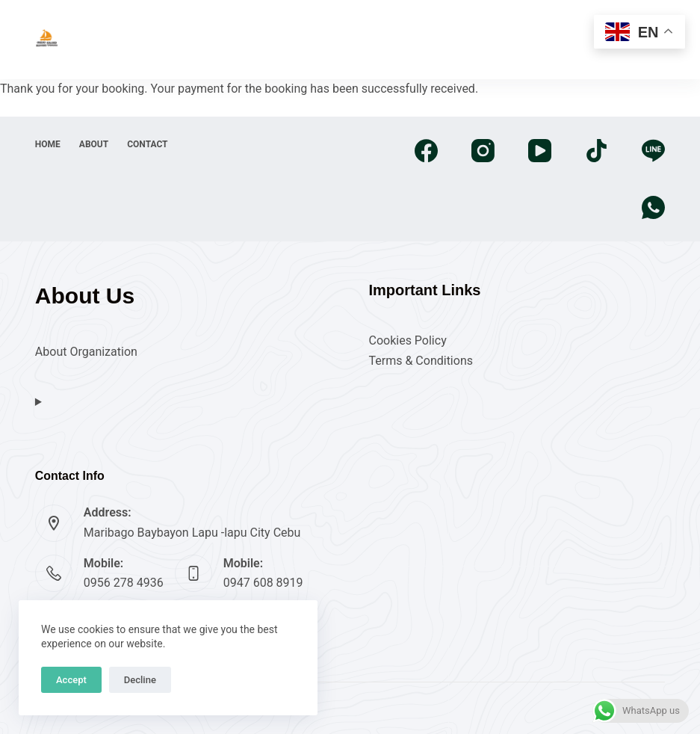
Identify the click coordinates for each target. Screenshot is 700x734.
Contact (147, 144)
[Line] (653, 151)
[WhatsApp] (653, 207)
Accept (71, 680)
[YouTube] (540, 151)
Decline (140, 680)
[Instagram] (483, 151)
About (94, 144)
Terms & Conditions (421, 361)
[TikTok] (597, 151)
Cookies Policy (407, 340)
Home (48, 144)
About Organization (86, 352)
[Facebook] (426, 151)
